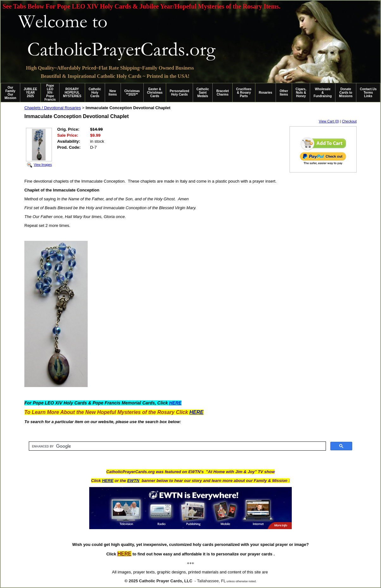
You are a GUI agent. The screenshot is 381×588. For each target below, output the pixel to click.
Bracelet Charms (223, 93)
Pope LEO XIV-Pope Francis (50, 93)
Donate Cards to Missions (346, 93)
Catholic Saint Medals (203, 93)
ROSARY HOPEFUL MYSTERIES (72, 93)
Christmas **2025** (132, 93)
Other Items (284, 93)
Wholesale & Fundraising (323, 93)
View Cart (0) (329, 121)
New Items (113, 93)
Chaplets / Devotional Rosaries (53, 108)
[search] (177, 446)
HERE (108, 481)
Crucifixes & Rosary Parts (244, 93)
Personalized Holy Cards (179, 93)
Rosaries (265, 93)
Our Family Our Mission (10, 93)
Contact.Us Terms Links (368, 93)
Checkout (349, 121)
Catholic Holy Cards (95, 93)
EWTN (133, 481)
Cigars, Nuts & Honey (301, 93)
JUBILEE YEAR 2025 (30, 93)
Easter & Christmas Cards (155, 93)
